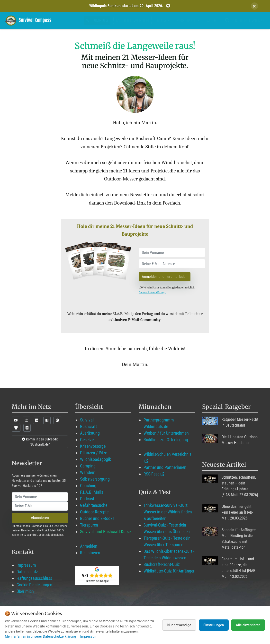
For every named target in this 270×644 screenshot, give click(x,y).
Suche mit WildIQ (243, 20)
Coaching (88, 486)
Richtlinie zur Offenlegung (166, 440)
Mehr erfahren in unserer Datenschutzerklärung (40, 636)
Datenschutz (27, 572)
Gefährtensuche (94, 505)
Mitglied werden (132, 20)
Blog (163, 20)
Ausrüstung (90, 433)
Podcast (87, 499)
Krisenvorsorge (93, 446)
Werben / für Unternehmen (166, 433)
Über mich (25, 591)
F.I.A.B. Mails (92, 492)
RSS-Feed (152, 474)
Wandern (88, 472)
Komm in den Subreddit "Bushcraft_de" (40, 442)
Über (211, 20)
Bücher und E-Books (97, 518)
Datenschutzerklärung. (152, 292)
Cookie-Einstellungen (34, 585)
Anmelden (89, 546)
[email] (172, 264)
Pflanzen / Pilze (94, 453)
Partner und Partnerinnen (165, 467)
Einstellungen (213, 625)
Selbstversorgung (95, 479)
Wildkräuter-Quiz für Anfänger (169, 571)
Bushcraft (88, 426)
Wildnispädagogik (95, 459)
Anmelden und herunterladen (165, 277)
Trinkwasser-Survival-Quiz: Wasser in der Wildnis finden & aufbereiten (168, 512)
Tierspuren (89, 525)
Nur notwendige (179, 625)
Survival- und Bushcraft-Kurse (105, 532)
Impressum (26, 565)
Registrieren (90, 553)
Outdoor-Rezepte (94, 512)
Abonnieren (40, 518)
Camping (88, 466)
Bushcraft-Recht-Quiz (162, 564)
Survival (87, 420)
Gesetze (87, 440)
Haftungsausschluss (34, 578)
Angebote (188, 20)
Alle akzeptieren (248, 625)
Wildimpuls (97, 20)
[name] (172, 252)
